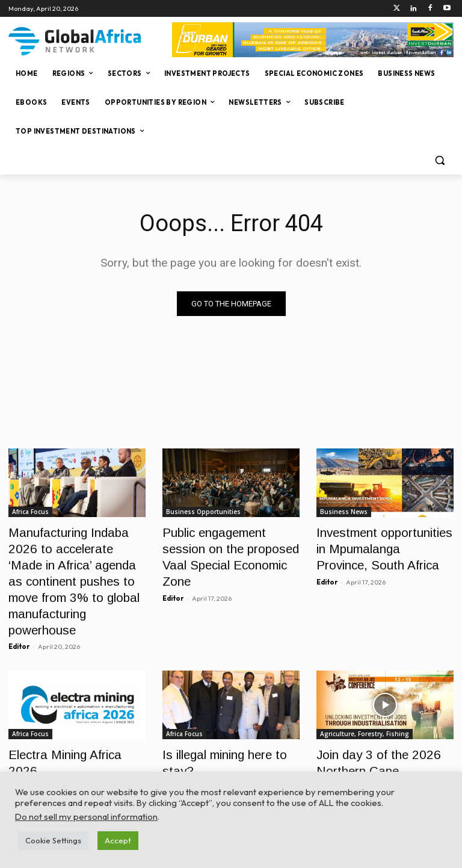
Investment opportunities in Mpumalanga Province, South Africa (385, 544)
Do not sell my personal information (86, 817)
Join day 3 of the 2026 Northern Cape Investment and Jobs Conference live (378, 733)
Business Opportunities (203, 512)
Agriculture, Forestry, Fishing (365, 701)
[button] (439, 160)
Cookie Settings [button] (53, 840)
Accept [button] (118, 840)
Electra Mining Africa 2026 (69, 720)
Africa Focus (30, 512)
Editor (19, 613)
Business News (344, 512)
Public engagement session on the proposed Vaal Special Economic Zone (231, 544)
